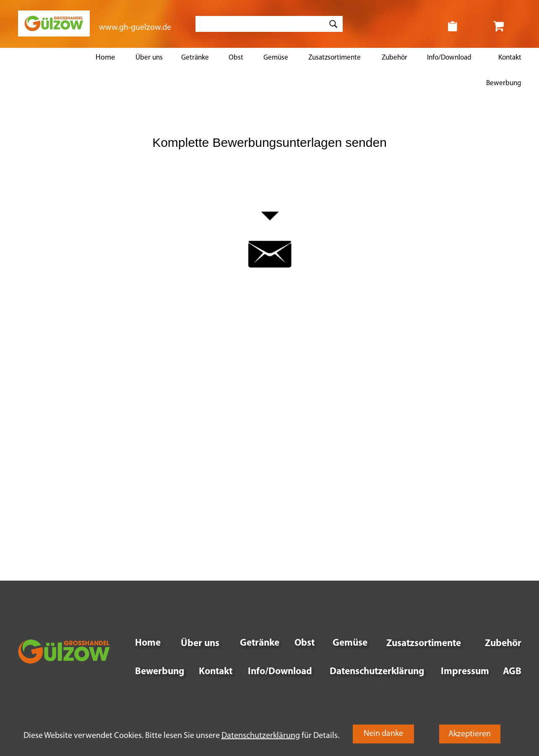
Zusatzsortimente (335, 58)
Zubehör (394, 58)
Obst (236, 58)
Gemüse (276, 58)
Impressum (465, 672)
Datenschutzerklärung (377, 672)
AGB (512, 672)
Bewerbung (504, 83)
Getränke (195, 58)
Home (105, 58)
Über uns (149, 58)
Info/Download (449, 58)
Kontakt (510, 58)
